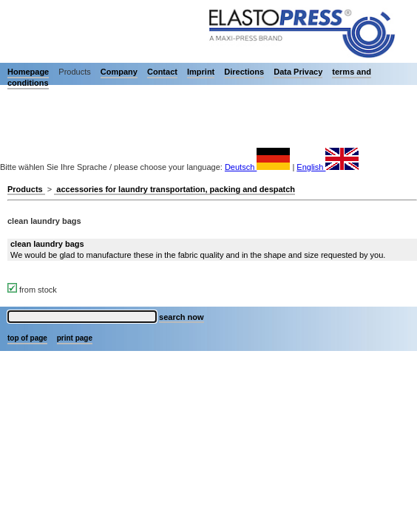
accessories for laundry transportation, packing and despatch (174, 189)
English (328, 167)
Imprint (201, 72)
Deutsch (257, 167)
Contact (162, 72)
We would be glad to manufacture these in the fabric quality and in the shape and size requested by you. (198, 249)
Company (119, 72)
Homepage (28, 72)
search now (182, 317)
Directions (244, 72)
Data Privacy (298, 72)
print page (75, 338)
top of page (27, 338)
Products (26, 189)
